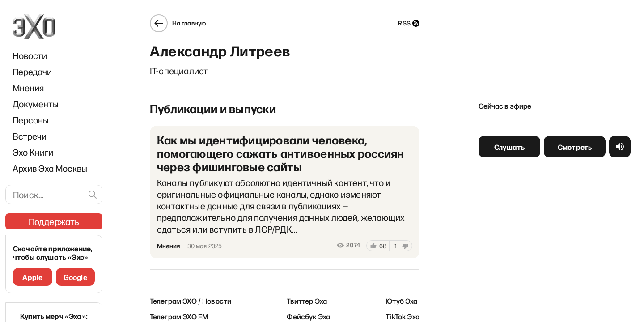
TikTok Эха (402, 316)
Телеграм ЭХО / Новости (191, 301)
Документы (36, 104)
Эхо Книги (33, 152)
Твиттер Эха (307, 301)
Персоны (31, 120)
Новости (30, 55)
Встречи (30, 136)
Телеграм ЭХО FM (179, 316)
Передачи (32, 72)
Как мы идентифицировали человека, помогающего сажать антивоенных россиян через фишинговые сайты (281, 153)
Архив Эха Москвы (50, 168)
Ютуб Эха (401, 301)
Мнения (28, 88)
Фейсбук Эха (308, 316)
